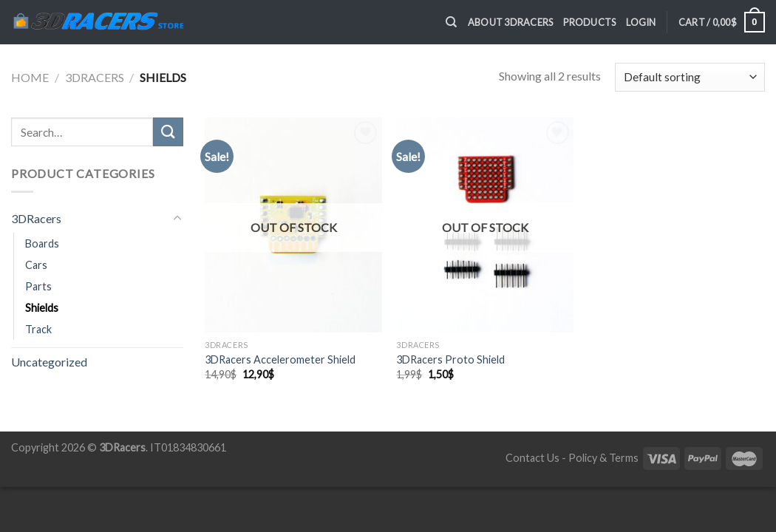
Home (30, 77)
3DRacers (95, 77)
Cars (36, 265)
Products (589, 22)
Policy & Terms (603, 458)
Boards (42, 243)
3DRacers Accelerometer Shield (280, 359)
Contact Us (532, 458)
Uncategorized (49, 362)
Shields (42, 308)
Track (38, 329)
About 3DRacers (511, 22)
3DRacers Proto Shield (450, 359)
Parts (38, 286)
